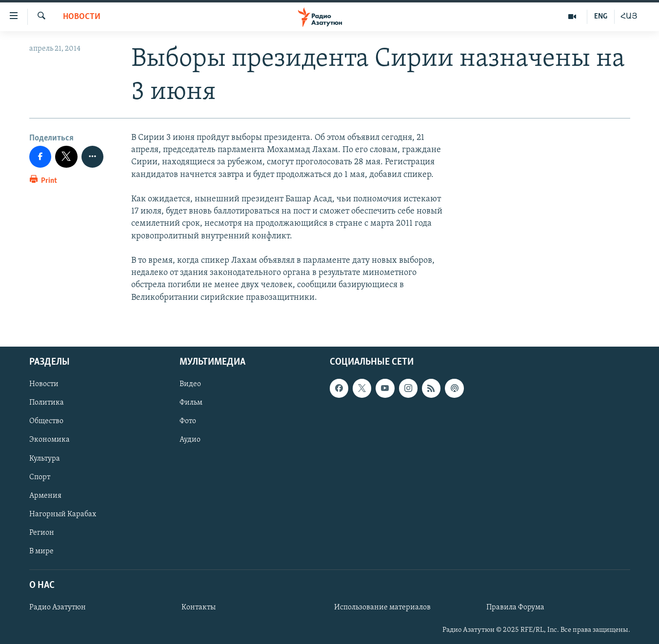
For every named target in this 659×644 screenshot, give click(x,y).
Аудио (190, 440)
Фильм (191, 403)
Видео (190, 384)
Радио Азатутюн (58, 607)
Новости (82, 17)
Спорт (40, 477)
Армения (45, 495)
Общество (46, 421)
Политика (47, 403)
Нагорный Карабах (63, 514)
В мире (41, 551)
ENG (601, 17)
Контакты (199, 607)
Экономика (50, 440)
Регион (42, 532)
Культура (45, 458)
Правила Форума (515, 607)
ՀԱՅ (629, 17)
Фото (188, 421)
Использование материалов (382, 607)
